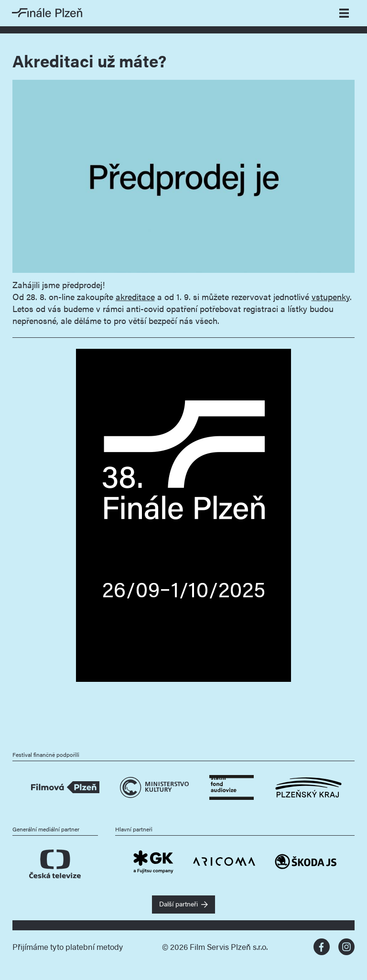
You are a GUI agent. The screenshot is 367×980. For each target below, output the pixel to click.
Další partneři (178, 904)
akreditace (135, 296)
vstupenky (331, 296)
